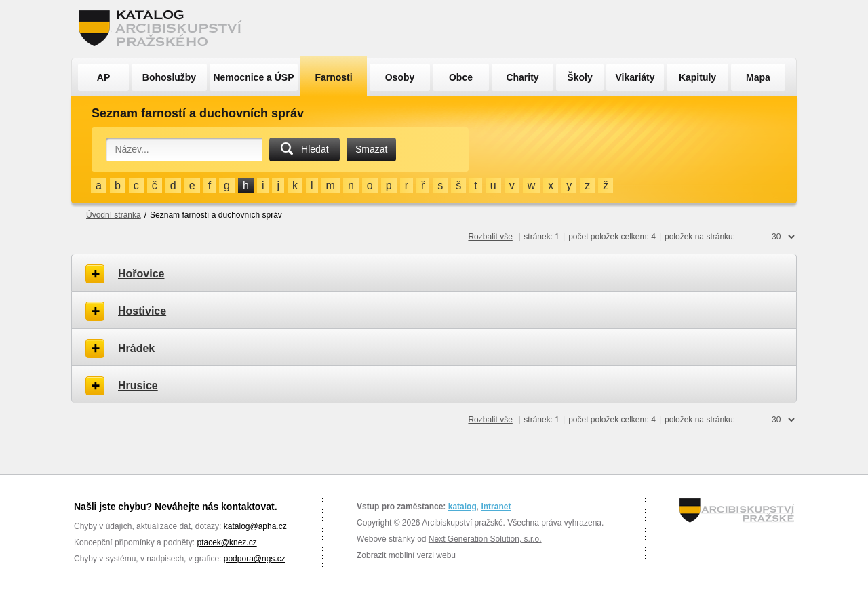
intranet (496, 507)
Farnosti (333, 77)
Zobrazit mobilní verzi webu (406, 555)
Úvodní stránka (114, 215)
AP (103, 77)
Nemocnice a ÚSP (253, 77)
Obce (461, 77)
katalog (462, 507)
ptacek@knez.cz (226, 542)
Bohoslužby (169, 77)
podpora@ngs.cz (255, 559)
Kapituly (697, 77)
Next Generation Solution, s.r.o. (485, 539)
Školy (579, 77)
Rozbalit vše (490, 237)
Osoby (400, 77)
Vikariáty (635, 77)
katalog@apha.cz (255, 526)
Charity (522, 77)
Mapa (758, 77)
